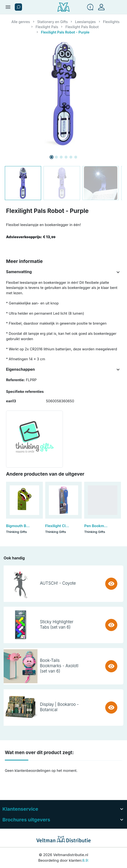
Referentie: (15, 380)
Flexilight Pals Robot (82, 27)
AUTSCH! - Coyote (58, 583)
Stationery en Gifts (53, 22)
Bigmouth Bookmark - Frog (30, 526)
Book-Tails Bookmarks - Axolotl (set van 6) (59, 666)
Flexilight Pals (47, 27)
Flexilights (111, 22)
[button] (18, 7)
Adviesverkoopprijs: (31, 237)
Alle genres (21, 22)
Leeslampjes (85, 22)
